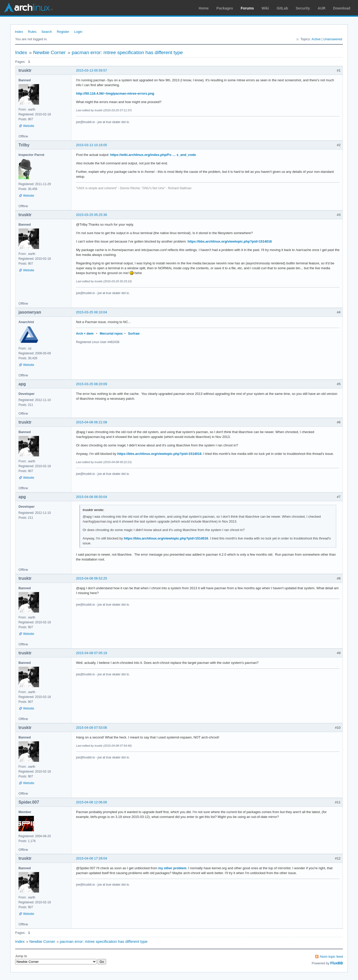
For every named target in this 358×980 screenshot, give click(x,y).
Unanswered (333, 39)
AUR (322, 8)
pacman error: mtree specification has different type (127, 52)
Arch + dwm (85, 334)
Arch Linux (28, 8)
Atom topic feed (331, 957)
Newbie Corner (49, 52)
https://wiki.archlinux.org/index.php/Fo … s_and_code (153, 155)
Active (316, 39)
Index (19, 32)
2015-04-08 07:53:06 (92, 728)
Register (63, 32)
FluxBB (337, 963)
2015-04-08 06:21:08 (92, 422)
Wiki (265, 8)
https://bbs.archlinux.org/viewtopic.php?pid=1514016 (230, 241)
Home (204, 8)
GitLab (282, 8)
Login (78, 32)
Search (47, 32)
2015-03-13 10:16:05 (92, 145)
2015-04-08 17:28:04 (92, 858)
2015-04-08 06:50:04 (92, 497)
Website (29, 126)
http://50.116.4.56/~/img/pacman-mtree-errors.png (115, 93)
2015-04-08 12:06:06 (92, 802)
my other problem (172, 868)
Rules (32, 32)
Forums (247, 8)
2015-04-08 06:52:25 (92, 578)
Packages (225, 8)
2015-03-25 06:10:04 (92, 312)
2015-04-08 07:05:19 (92, 653)
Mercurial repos (111, 334)
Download (342, 8)
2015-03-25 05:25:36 (92, 215)
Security (303, 8)
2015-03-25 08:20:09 (92, 384)
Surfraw (134, 334)
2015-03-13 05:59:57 (92, 70)
